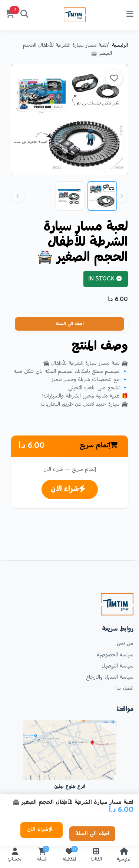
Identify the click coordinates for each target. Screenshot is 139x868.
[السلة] (10, 15)
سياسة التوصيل (118, 666)
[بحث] (24, 15)
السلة (42, 855)
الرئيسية (120, 46)
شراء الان (68, 489)
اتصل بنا (125, 689)
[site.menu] (130, 15)
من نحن (125, 644)
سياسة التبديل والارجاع (110, 678)
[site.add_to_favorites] (114, 78)
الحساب (15, 855)
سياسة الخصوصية (115, 655)
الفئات (96, 855)
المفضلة (69, 855)
